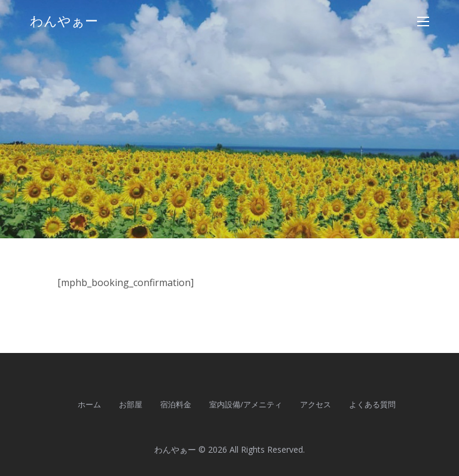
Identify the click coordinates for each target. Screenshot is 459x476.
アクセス (316, 404)
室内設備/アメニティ (246, 404)
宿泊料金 (176, 404)
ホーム (89, 404)
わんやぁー (64, 21)
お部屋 (131, 404)
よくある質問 (372, 404)
